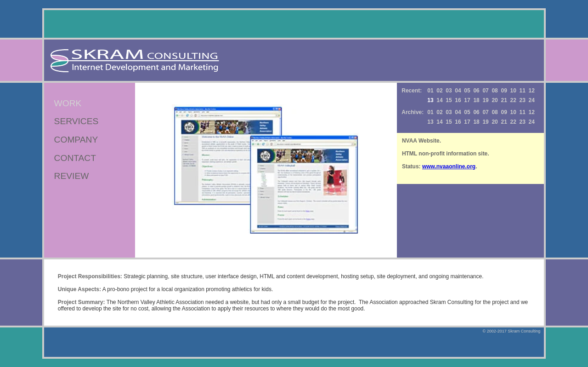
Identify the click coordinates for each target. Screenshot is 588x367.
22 (513, 100)
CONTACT (75, 158)
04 (458, 91)
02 (439, 91)
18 (476, 100)
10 (513, 91)
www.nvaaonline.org (449, 166)
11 (523, 91)
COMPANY (76, 140)
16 (458, 100)
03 (449, 91)
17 (467, 100)
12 (532, 91)
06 (476, 91)
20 (495, 100)
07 (485, 91)
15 (449, 100)
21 (504, 100)
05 (467, 91)
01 (430, 91)
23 (523, 100)
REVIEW (72, 176)
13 (430, 122)
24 (532, 100)
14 (439, 100)
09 (504, 91)
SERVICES (76, 121)
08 (495, 91)
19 (485, 100)
